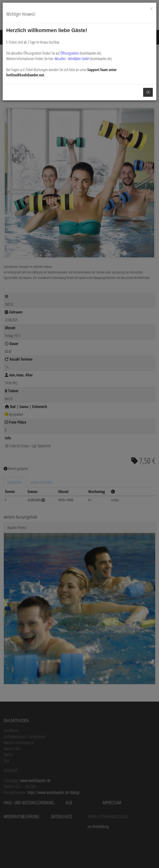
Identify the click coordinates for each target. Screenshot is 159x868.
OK (148, 92)
